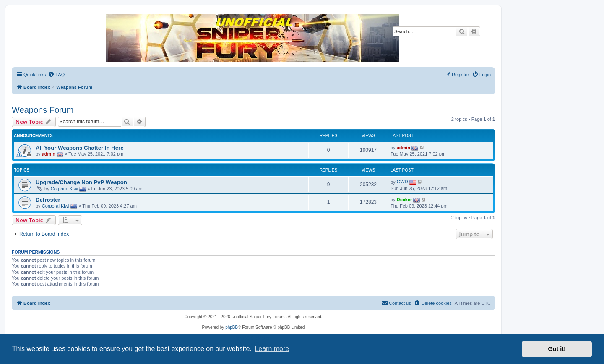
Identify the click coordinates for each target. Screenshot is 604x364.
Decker (405, 200)
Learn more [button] (272, 349)
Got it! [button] (557, 349)
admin (49, 153)
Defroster (48, 200)
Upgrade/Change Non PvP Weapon (81, 182)
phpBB (232, 327)
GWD (402, 182)
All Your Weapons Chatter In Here (80, 148)
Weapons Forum (43, 110)
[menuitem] (56, 75)
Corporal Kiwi (64, 189)
